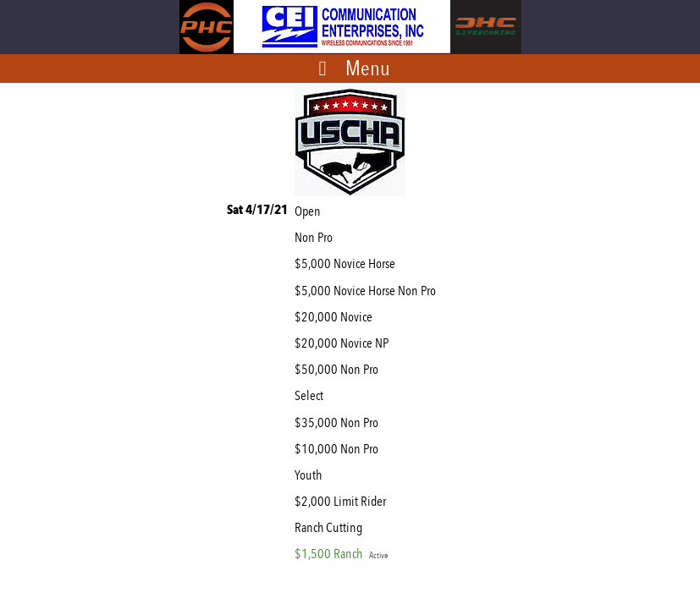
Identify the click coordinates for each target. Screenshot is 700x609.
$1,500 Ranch (342, 554)
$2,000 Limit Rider (343, 501)
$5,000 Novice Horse (347, 263)
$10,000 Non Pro (339, 449)
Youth (311, 475)
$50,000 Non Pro (339, 369)
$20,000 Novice (336, 317)
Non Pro (316, 237)
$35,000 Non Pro (339, 422)
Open (310, 211)
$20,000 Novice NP (344, 343)
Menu (368, 68)
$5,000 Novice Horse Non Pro (368, 291)
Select (311, 395)
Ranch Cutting (331, 527)
